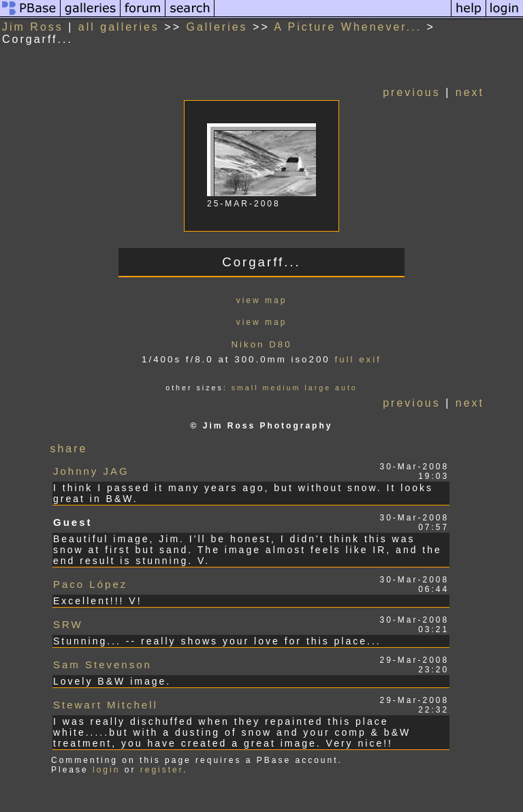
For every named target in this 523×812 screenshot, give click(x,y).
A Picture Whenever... (348, 27)
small (245, 388)
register (162, 770)
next (470, 92)
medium (282, 388)
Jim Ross (33, 27)
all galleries (119, 27)
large (318, 388)
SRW (68, 624)
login (106, 770)
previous (411, 92)
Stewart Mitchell (106, 705)
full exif (358, 359)
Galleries (217, 27)
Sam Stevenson (102, 665)
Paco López (90, 584)
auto (346, 388)
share (68, 449)
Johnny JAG (91, 471)
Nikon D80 (261, 344)
